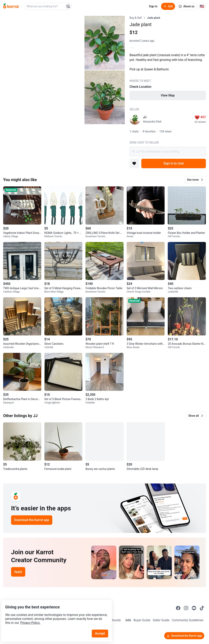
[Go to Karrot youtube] (194, 608)
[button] (195, 180)
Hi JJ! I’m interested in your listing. (168, 152)
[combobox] (45, 6)
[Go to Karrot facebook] (178, 608)
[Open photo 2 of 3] (105, 43)
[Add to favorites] (134, 163)
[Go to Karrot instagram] (186, 608)
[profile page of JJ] (135, 119)
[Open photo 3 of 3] (105, 97)
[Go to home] (11, 6)
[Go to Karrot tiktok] (202, 608)
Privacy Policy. (54, 613)
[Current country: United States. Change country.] (202, 6)
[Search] (68, 6)
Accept (102, 624)
